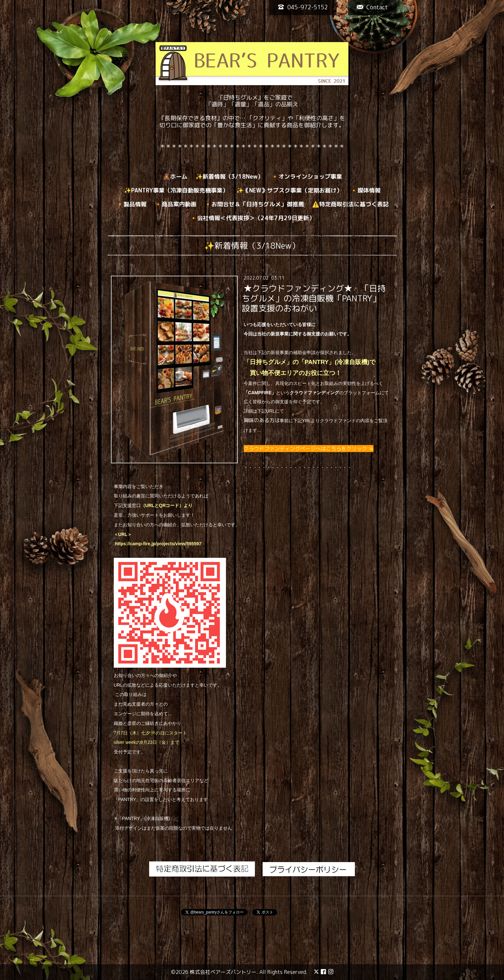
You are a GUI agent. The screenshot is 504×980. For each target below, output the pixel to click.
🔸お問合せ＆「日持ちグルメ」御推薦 (254, 204)
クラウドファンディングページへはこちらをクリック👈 (309, 449)
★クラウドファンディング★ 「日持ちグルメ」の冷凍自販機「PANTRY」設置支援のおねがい (314, 298)
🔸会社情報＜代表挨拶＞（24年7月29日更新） (252, 218)
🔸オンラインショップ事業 (307, 177)
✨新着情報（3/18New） (229, 177)
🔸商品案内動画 (175, 204)
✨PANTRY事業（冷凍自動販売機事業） (176, 190)
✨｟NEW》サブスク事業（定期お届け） (289, 190)
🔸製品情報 (131, 204)
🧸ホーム (175, 177)
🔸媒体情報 (365, 190)
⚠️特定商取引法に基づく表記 (350, 204)
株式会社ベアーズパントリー (223, 972)
